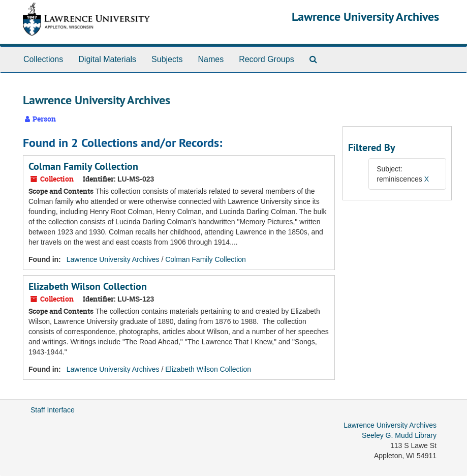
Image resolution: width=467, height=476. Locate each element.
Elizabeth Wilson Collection (88, 286)
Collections (43, 59)
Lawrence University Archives (365, 17)
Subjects (167, 59)
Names (211, 59)
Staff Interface (53, 410)
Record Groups (267, 59)
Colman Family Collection (83, 166)
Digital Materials (107, 59)
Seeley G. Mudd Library (399, 435)
